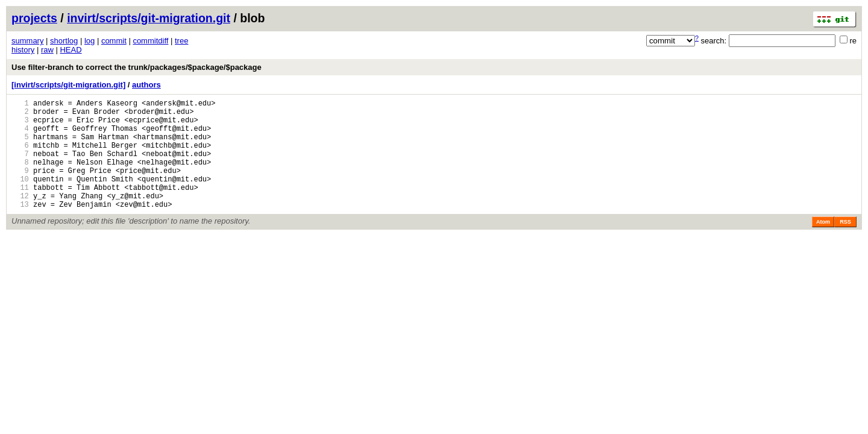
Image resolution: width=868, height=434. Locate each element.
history (23, 50)
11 (20, 207)
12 (20, 217)
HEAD (71, 50)
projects (34, 18)
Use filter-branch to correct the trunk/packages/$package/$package (137, 67)
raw (47, 50)
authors (146, 85)
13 (20, 228)
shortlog (64, 41)
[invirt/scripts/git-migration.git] (68, 85)
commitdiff (150, 41)
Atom (823, 245)
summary (27, 41)
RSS (845, 245)
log (90, 41)
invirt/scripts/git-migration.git (149, 18)
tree (181, 41)
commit (114, 41)
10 (20, 197)
